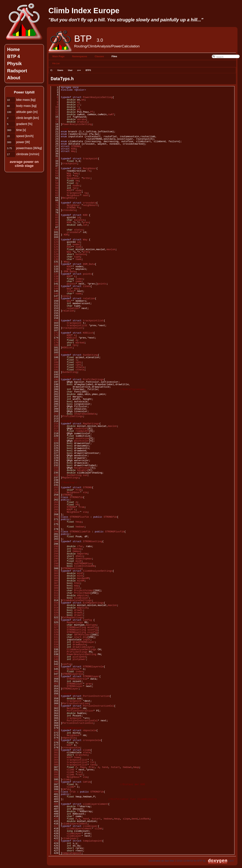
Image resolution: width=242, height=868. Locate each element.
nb (76, 176)
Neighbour (90, 168)
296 (55, 559)
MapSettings (91, 424)
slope (127, 819)
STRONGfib (76, 497)
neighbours (90, 205)
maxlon (111, 249)
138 (55, 276)
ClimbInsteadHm (84, 566)
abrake (82, 119)
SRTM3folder (82, 635)
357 (55, 696)
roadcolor (81, 429)
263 (55, 502)
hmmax (76, 551)
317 (55, 605)
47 (55, 168)
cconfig (93, 632)
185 (55, 355)
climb (87, 750)
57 (55, 181)
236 (55, 475)
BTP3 (88, 70)
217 (55, 429)
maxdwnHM (83, 578)
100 (55, 230)
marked (80, 343)
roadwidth (82, 431)
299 (55, 566)
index (79, 279)
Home (14, 49)
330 (55, 635)
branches (81, 755)
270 (55, 517)
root (80, 775)
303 (55, 573)
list (77, 588)
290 (55, 546)
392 (55, 772)
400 (55, 792)
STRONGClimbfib (80, 532)
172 (55, 333)
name (79, 259)
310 (55, 590)
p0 (79, 109)
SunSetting (90, 355)
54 (55, 176)
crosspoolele (92, 740)
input (87, 640)
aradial (82, 122)
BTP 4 (14, 56)
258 (55, 492)
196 (55, 379)
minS (80, 576)
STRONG (76, 146)
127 (55, 252)
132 (55, 264)
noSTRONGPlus (83, 564)
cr (79, 105)
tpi (75, 345)
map (76, 586)
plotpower (79, 659)
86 (55, 225)
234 (55, 470)
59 (55, 186)
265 (55, 507)
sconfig (93, 630)
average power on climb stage (24, 164)
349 (55, 676)
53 (55, 173)
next (86, 195)
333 (55, 642)
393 (55, 775)
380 (55, 750)
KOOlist (88, 333)
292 (55, 549)
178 (55, 343)
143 (55, 286)
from (79, 490)
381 (55, 752)
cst (79, 772)
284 (55, 541)
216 (55, 426)
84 (55, 220)
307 (55, 583)
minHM (81, 581)
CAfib (87, 782)
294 (55, 554)
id (79, 217)
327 (55, 627)
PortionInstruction (96, 696)
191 (55, 370)
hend (105, 767)
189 (55, 365)
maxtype (91, 625)
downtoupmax (84, 559)
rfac (80, 546)
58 (55, 183)
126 (55, 249)
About (14, 78)
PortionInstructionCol (99, 706)
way (76, 173)
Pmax (83, 767)
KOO (73, 149)
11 (55, 109)
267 (55, 512)
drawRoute (79, 644)
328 (55, 630)
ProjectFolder (84, 590)
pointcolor (81, 441)
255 (55, 487)
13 (55, 114)
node (79, 190)
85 (55, 222)
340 (55, 659)
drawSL (79, 613)
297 (55, 561)
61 (55, 190)
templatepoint (93, 841)
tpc (75, 188)
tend (93, 765)
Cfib (73, 792)
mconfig (93, 627)
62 (55, 193)
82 (55, 215)
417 (55, 826)
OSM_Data (89, 264)
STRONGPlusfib (79, 517)
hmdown (80, 527)
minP (79, 561)
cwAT (111, 114)
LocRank (144, 819)
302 (55, 571)
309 (55, 588)
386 (55, 765)
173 (55, 335)
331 (55, 637)
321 (55, 615)
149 (55, 298)
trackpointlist (93, 321)
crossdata (90, 203)
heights (82, 470)
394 (55, 777)
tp (86, 193)
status (79, 230)
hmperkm (82, 554)
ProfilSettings (93, 379)
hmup (79, 522)
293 (55, 551)
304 (55, 576)
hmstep (77, 549)
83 (55, 217)
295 (55, 556)
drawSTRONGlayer (84, 642)
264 (55, 505)
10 (55, 107)
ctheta (80, 370)
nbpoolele (90, 730)
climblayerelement (96, 804)
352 (55, 684)
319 (55, 610)
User (70, 70)
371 (55, 730)
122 (55, 240)
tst (93, 762)
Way (73, 151)
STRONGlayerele (93, 667)
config (87, 620)
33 (55, 159)
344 (55, 667)
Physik (14, 64)
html (77, 583)
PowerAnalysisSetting (98, 97)
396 (55, 782)
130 (55, 259)
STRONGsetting (93, 541)
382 (55, 755)
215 (55, 424)
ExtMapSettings (93, 603)
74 (55, 205)
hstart (115, 767)
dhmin (79, 556)
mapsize (82, 595)
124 (55, 244)
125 (55, 247)
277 (55, 527)
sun (85, 475)
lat (85, 225)
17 (55, 122)
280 (55, 532)
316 (55, 603)
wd (83, 100)
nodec (76, 186)
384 (55, 760)
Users (60, 70)
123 (55, 242)
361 (55, 706)
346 (55, 671)
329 (55, 632)
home (77, 757)
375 (55, 740)
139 (55, 279)
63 (55, 195)
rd (89, 171)
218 (55, 431)
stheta (80, 367)
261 (55, 497)
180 (55, 345)
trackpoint (90, 159)
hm (77, 181)
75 (55, 208)
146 (55, 294)
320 (55, 613)
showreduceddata (85, 414)
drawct (79, 615)
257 (55, 490)
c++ (79, 70)
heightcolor (82, 468)
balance (79, 220)
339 (55, 657)
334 (55, 644)
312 (55, 595)
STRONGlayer (91, 676)
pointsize (82, 438)
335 (55, 647)
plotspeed (79, 657)
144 (55, 289)
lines (87, 286)
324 (55, 620)
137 (55, 274)
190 (55, 367)
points (87, 274)
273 (55, 522)
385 (55, 762)
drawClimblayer (83, 647)
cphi (79, 365)
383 (55, 757)
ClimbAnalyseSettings (98, 571)
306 (55, 581)
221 (55, 438)
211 (55, 414)
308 (55, 586)
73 (55, 203)
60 (55, 188)
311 (55, 593)
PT (92, 112)
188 (55, 362)
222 (55, 441)
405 (55, 804)
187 (55, 360)
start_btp (81, 637)
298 (55, 564)
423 (55, 841)
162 (55, 321)
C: (52, 70)
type (77, 257)
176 (55, 340)
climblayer (90, 826)
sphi (79, 362)
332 (55, 640)
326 (55, 625)
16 (55, 119)
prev (86, 222)
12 (55, 112)
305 (55, 578)
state (87, 752)
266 (55, 510)
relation (89, 298)
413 (55, 819)
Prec (92, 767)
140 (55, 281)
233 (55, 468)
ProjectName (82, 593)
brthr (87, 178)
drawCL (79, 610)
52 (55, 171)
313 (55, 598)
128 (55, 254)
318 (55, 608)
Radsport (17, 71)
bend (135, 819)
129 (55, 257)
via (85, 492)
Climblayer (81, 598)
